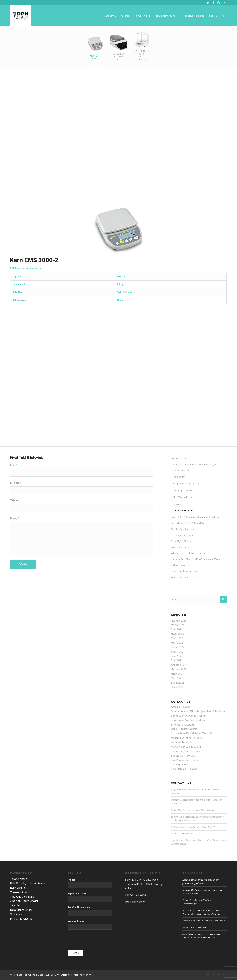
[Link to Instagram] (219, 3)
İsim (14, 465)
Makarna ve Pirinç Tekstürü (187, 738)
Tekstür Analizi (19, 879)
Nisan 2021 (177, 674)
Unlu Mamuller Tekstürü (185, 769)
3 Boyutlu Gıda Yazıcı (22, 897)
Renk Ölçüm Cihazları (182, 541)
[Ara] (223, 16)
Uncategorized (179, 764)
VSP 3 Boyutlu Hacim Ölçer (185, 571)
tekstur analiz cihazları (182, 547)
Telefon (15, 500)
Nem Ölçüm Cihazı (21, 910)
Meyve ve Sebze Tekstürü (186, 747)
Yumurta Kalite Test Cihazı (184, 577)
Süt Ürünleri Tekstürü (183, 756)
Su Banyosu (17, 914)
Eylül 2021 (177, 660)
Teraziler (15, 905)
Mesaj (15, 518)
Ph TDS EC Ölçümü (21, 919)
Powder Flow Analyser (182, 529)
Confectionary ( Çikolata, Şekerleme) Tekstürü (198, 711)
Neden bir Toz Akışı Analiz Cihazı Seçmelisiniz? (193, 827)
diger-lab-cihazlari (180, 470)
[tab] (95, 49)
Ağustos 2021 (179, 665)
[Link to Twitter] (208, 3)
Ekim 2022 (177, 638)
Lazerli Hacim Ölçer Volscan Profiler (189, 523)
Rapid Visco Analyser (182, 535)
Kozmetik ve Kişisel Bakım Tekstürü (192, 733)
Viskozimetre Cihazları (182, 565)
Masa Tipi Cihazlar (182, 490)
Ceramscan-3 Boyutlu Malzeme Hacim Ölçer (193, 464)
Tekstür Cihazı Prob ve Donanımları (189, 553)
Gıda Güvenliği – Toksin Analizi (28, 883)
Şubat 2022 (178, 647)
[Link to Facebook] (213, 3)
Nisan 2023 (177, 634)
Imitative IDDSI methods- (183, 834)
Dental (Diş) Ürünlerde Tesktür (188, 716)
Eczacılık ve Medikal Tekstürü (188, 720)
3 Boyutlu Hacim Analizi (24, 901)
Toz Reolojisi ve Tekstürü (186, 760)
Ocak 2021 (177, 687)
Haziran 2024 (179, 621)
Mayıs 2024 (178, 625)
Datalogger (179, 477)
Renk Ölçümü (18, 888)
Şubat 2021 (178, 683)
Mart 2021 (177, 678)
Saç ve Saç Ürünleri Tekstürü (188, 751)
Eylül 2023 (177, 629)
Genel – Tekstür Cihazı (184, 729)
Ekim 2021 (177, 656)
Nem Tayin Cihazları (183, 497)
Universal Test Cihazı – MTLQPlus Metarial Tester (196, 559)
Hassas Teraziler (185, 511)
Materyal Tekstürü (181, 742)
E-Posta (16, 483)
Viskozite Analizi (20, 892)
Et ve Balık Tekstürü (182, 725)
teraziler (177, 504)
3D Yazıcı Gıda (178, 458)
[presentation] (95, 940)
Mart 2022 (177, 643)
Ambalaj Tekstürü (181, 707)
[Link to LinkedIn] (224, 3)
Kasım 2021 (178, 652)
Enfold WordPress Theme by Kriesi (78, 975)
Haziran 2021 (179, 669)
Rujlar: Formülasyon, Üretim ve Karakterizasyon (194, 810)
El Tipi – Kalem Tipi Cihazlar (187, 484)
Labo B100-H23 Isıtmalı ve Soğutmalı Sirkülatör (195, 517)
